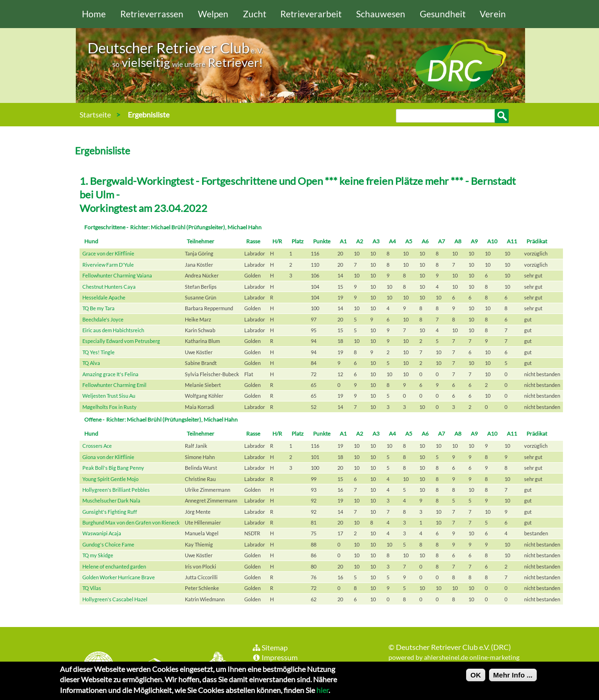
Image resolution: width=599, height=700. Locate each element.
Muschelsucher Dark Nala (111, 500)
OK (476, 675)
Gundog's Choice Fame (108, 544)
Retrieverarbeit (311, 14)
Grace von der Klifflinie (108, 253)
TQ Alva (91, 363)
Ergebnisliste (149, 114)
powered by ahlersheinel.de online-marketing (454, 657)
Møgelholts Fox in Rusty (110, 407)
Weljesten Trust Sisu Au (109, 396)
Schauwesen (381, 14)
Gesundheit (443, 14)
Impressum (275, 657)
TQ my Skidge (98, 555)
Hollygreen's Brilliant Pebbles (116, 490)
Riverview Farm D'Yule (108, 265)
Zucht (255, 14)
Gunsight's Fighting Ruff (110, 512)
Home (94, 14)
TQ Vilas (92, 588)
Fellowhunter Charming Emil (114, 385)
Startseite (95, 114)
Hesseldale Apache (104, 297)
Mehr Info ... (513, 675)
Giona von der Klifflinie (108, 457)
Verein (493, 14)
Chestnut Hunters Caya (109, 287)
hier (322, 690)
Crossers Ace (97, 446)
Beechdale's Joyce (103, 319)
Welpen (213, 14)
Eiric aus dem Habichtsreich (113, 330)
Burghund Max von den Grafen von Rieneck (131, 522)
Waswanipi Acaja (102, 533)
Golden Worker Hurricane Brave (119, 577)
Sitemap (270, 647)
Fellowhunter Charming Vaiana (117, 275)
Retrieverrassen (152, 14)
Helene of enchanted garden (114, 566)
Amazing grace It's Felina (110, 374)
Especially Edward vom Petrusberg (121, 341)
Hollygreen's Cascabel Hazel (115, 599)
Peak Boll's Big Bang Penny (113, 468)
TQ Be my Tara (99, 308)
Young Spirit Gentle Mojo (110, 479)
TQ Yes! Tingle (99, 352)
